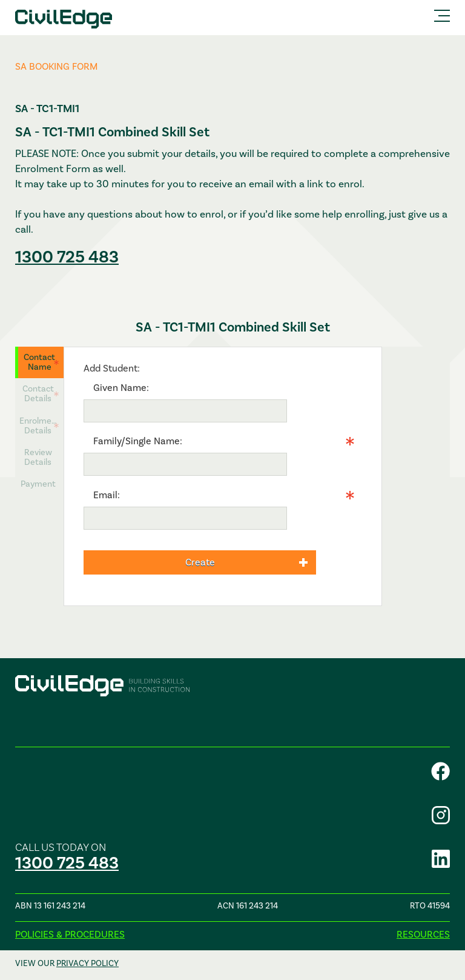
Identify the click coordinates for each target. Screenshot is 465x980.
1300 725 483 (67, 257)
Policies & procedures (70, 935)
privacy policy (87, 964)
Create (200, 562)
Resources (423, 935)
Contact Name (39, 362)
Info (295, 464)
